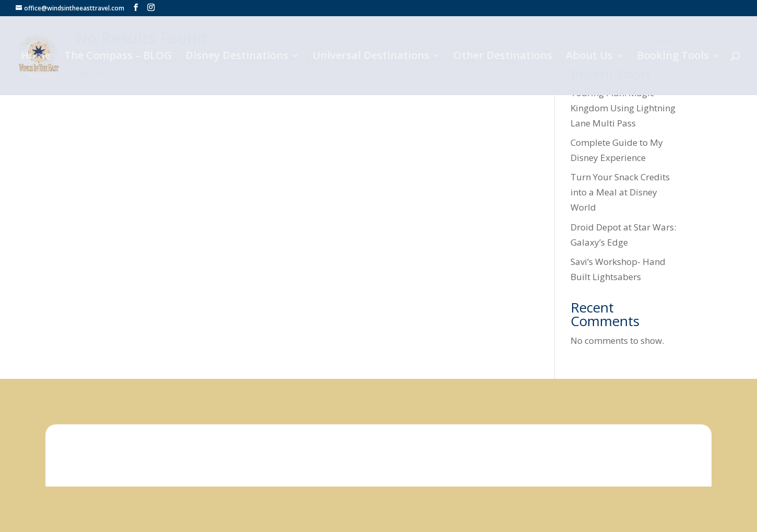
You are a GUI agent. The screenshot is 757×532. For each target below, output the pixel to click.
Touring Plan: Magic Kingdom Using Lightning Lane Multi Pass (623, 108)
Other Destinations (503, 57)
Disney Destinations (237, 57)
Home (36, 57)
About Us (589, 57)
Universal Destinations (371, 57)
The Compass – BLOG (118, 57)
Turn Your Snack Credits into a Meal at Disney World (620, 192)
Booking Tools (673, 57)
